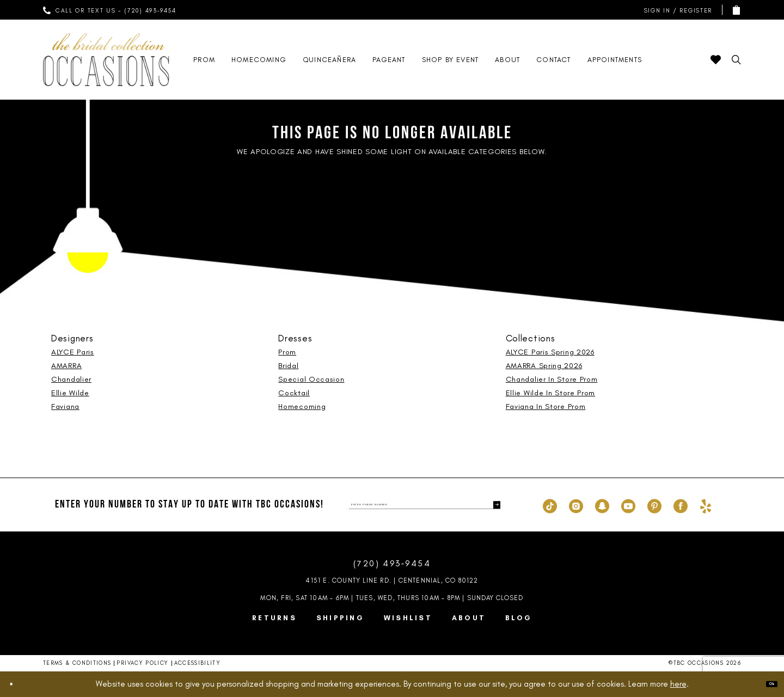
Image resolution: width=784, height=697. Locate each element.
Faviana (65, 406)
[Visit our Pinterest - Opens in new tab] (654, 505)
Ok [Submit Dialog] (765, 683)
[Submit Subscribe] (492, 505)
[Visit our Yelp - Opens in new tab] (706, 505)
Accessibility (198, 663)
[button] (676, 10)
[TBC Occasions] (106, 60)
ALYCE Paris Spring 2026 (550, 352)
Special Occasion (311, 379)
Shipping (340, 618)
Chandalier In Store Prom (552, 379)
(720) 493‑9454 (392, 563)
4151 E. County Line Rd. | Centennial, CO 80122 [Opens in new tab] (392, 580)
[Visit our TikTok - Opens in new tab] (550, 505)
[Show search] (736, 60)
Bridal (288, 366)
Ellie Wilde (70, 393)
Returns (274, 618)
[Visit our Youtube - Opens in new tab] (628, 505)
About (469, 618)
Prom (287, 352)
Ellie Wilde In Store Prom (551, 393)
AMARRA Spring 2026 (544, 366)
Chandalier (71, 379)
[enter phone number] (424, 505)
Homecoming (302, 406)
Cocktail (294, 393)
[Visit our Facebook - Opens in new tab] (681, 505)
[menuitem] (110, 10)
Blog (519, 618)
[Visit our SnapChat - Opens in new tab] (602, 505)
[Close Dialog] (17, 684)
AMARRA (66, 366)
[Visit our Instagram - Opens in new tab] (576, 505)
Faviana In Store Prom (546, 406)
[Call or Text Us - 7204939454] (110, 10)
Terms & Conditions (77, 663)
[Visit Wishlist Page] (716, 60)
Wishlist (408, 618)
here (678, 684)
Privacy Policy (142, 663)
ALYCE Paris (73, 352)
